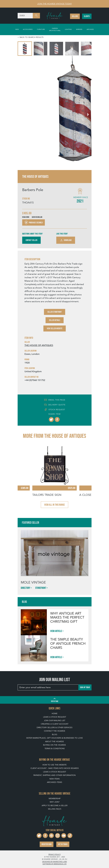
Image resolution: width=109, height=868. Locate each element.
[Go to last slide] (23, 113)
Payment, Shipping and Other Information (54, 775)
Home (55, 713)
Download (66, 240)
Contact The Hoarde (55, 731)
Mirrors (79, 29)
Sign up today (85, 687)
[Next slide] (86, 113)
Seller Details (55, 320)
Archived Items (54, 782)
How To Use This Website (54, 765)
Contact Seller (31, 240)
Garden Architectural (55, 29)
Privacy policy (54, 854)
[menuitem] (25, 49)
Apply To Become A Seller (55, 805)
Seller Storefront (55, 312)
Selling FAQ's (55, 809)
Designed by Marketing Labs (55, 862)
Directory (25, 588)
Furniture (41, 29)
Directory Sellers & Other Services (54, 727)
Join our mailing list (55, 720)
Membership (55, 798)
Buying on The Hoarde (54, 745)
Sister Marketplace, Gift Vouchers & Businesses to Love (54, 738)
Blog (55, 734)
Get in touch (63, 844)
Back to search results (32, 37)
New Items (54, 779)
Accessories (28, 29)
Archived (90, 29)
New (17, 29)
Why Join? (55, 802)
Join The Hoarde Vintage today (54, 4)
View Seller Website (55, 328)
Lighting (68, 29)
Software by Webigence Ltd (54, 864)
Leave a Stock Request (55, 717)
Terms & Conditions (55, 748)
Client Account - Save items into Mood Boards (55, 768)
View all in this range (54, 505)
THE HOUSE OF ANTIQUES (39, 345)
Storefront (41, 588)
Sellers (75, 16)
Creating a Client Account (55, 724)
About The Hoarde (54, 741)
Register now (47, 844)
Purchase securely (34, 222)
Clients (87, 16)
